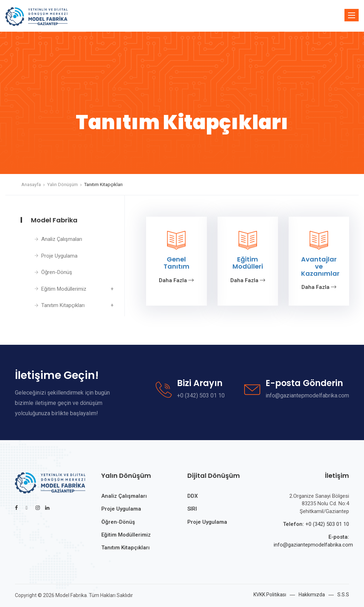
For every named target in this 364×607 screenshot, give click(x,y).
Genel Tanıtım (176, 263)
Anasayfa (31, 184)
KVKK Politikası (270, 595)
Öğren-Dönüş (57, 272)
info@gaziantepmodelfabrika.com (313, 545)
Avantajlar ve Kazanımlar (320, 266)
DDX (192, 496)
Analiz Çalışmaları (62, 239)
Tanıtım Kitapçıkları (103, 184)
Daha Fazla (176, 280)
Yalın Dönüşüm (63, 184)
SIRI (192, 509)
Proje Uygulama (59, 256)
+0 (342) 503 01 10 (327, 524)
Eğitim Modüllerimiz (64, 289)
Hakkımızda (312, 595)
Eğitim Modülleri (248, 263)
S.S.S (343, 595)
